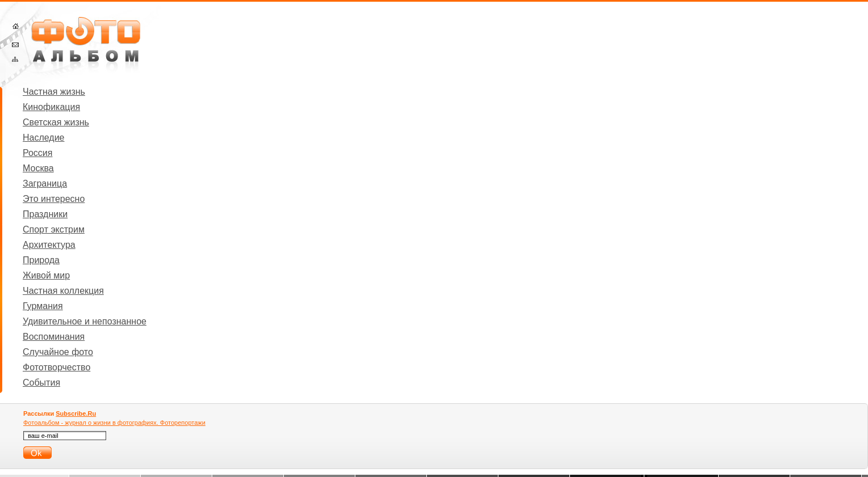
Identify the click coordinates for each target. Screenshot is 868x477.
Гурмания (43, 306)
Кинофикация (51, 107)
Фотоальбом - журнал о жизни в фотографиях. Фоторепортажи (114, 423)
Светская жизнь (56, 122)
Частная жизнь (54, 92)
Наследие (44, 138)
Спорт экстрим (54, 229)
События (41, 383)
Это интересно (54, 199)
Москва (38, 168)
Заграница (45, 183)
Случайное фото (58, 352)
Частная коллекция (63, 291)
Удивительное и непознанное (85, 321)
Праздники (45, 214)
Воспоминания (54, 337)
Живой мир (46, 275)
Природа (41, 260)
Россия (37, 153)
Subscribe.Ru (76, 413)
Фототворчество (56, 367)
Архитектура (49, 245)
